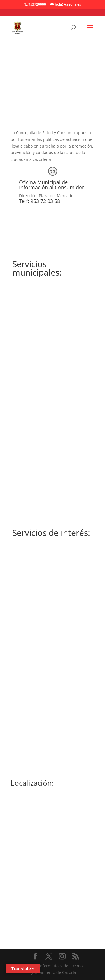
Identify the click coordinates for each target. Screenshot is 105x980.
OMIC (53, 380)
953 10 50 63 (53, 641)
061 (53, 716)
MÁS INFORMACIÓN (53, 460)
